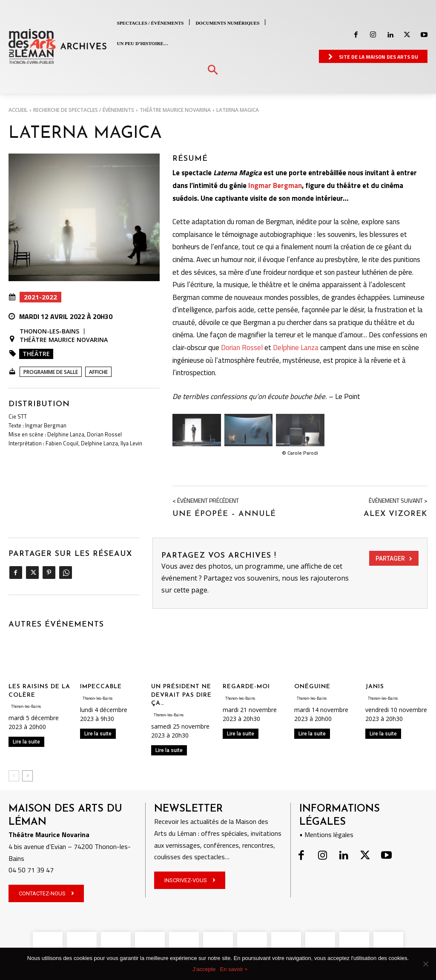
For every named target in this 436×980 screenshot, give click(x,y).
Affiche (98, 372)
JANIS (375, 685)
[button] (213, 70)
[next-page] (27, 774)
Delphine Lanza (296, 346)
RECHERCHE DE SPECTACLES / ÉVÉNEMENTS (84, 110)
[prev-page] (14, 774)
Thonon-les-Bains (49, 331)
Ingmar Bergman (275, 184)
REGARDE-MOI (246, 685)
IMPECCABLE (101, 685)
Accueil (18, 110)
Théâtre (36, 354)
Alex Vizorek (396, 512)
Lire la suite (26, 741)
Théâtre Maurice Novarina (175, 110)
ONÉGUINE (312, 685)
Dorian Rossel (242, 346)
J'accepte (204, 969)
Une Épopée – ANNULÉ (224, 512)
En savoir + (234, 969)
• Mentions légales (326, 833)
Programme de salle (51, 372)
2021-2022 (40, 297)
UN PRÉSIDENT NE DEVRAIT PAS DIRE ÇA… (181, 694)
